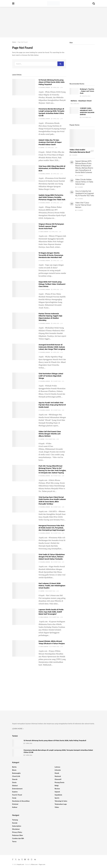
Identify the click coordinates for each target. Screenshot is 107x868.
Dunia (14, 782)
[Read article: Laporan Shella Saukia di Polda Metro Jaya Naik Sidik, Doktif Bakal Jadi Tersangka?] (24, 617)
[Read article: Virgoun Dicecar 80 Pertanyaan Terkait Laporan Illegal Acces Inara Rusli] (24, 231)
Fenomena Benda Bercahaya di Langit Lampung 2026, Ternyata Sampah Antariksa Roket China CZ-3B (51, 112)
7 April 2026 (55, 87)
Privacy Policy (17, 832)
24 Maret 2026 (56, 476)
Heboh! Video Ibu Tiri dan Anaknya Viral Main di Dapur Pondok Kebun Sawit (50, 142)
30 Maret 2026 (50, 439)
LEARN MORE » (18, 729)
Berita (14, 767)
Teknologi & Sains (61, 801)
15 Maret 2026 (54, 617)
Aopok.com (21, 864)
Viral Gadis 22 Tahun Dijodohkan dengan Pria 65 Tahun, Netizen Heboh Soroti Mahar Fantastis (52, 557)
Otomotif (58, 779)
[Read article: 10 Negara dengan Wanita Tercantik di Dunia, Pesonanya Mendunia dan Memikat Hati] (24, 260)
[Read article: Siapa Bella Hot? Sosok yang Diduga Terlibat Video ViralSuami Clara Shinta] (24, 289)
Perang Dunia (59, 782)
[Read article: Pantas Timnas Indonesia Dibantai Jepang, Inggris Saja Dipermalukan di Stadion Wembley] (24, 321)
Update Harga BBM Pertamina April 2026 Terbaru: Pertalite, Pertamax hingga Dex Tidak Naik (52, 197)
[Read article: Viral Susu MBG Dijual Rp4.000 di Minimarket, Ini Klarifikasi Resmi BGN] (24, 173)
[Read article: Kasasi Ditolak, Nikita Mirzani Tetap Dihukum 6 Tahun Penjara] (24, 648)
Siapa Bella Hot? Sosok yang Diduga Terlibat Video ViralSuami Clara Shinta (52, 284)
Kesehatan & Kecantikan (21, 801)
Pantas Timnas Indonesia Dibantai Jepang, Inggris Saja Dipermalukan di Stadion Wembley (50, 317)
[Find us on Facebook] (13, 859)
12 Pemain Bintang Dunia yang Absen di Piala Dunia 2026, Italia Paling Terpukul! (51, 82)
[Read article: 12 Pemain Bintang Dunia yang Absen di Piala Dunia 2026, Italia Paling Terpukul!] (24, 87)
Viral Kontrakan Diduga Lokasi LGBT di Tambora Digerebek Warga (51, 376)
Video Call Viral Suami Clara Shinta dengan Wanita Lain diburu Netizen (50, 434)
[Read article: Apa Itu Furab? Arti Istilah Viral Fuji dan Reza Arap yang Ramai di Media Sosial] (24, 410)
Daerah (15, 779)
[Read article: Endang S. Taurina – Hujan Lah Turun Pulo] (74, 91)
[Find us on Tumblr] (22, 859)
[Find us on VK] (35, 859)
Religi (57, 785)
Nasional (58, 776)
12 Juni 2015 (75, 104)
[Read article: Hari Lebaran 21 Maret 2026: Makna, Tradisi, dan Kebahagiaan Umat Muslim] (24, 591)
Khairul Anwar (45, 87)
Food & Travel (17, 795)
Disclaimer (16, 829)
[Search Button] (94, 3)
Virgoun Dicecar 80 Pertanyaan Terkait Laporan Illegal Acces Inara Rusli (51, 226)
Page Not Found (23, 42)
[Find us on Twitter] (16, 859)
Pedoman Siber (18, 835)
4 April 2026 (55, 174)
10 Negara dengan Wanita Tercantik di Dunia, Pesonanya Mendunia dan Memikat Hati (51, 255)
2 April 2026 (55, 261)
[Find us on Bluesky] (25, 860)
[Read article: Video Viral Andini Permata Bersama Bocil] (82, 138)
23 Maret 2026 (56, 533)
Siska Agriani (44, 232)
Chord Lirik (16, 776)
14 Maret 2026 (54, 646)
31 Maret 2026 (56, 381)
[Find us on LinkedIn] (19, 859)
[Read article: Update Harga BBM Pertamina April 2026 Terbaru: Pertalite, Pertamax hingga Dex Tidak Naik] (24, 202)
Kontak (15, 823)
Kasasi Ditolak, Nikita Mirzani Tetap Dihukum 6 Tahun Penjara (52, 642)
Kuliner (15, 807)
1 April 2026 (55, 323)
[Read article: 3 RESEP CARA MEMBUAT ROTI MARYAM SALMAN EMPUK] (74, 110)
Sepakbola (58, 795)
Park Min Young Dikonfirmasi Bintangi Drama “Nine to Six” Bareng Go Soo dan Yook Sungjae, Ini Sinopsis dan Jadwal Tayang (52, 469)
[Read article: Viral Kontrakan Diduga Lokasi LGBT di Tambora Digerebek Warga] (24, 381)
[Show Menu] (13, 3)
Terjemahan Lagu (61, 804)
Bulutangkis (16, 773)
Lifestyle (58, 770)
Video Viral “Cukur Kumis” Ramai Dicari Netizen (83, 205)
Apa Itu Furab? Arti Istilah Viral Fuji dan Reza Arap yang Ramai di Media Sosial (52, 405)
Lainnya (57, 767)
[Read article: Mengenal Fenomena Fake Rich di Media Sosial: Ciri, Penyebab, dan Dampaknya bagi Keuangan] (24, 533)
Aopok (42, 148)
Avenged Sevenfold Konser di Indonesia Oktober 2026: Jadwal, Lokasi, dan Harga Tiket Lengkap (52, 347)
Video (57, 807)
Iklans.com (34, 864)
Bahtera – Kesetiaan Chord (81, 101)
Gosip (14, 798)
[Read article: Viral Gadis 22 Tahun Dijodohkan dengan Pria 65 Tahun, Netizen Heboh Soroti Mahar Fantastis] (24, 562)
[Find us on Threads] (32, 860)
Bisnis (14, 770)
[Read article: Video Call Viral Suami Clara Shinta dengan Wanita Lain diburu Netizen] (24, 439)
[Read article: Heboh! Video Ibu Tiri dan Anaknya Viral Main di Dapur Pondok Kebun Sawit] (24, 147)
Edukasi (15, 785)
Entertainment (17, 789)
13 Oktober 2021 (86, 117)
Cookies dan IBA (18, 838)
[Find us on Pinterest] (28, 859)
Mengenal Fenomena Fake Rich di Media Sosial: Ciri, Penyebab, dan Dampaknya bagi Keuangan (52, 528)
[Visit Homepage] (53, 3)
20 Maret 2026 (50, 591)
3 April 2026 (54, 232)
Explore (15, 792)
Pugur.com (42, 864)
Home (14, 42)
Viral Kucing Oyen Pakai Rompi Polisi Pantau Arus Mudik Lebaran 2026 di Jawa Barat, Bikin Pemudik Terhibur (52, 501)
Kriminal (15, 804)
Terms (14, 841)
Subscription (17, 826)
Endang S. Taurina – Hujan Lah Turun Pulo (87, 91)
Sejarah (57, 792)
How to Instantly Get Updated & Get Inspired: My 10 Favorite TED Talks (85, 193)
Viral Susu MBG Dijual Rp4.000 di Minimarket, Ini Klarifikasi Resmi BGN (52, 168)
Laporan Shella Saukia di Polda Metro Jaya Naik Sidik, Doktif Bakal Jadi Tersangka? (51, 612)
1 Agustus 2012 (85, 96)
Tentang (15, 820)
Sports (57, 798)
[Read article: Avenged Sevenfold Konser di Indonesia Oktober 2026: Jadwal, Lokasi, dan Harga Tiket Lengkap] (24, 352)
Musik (57, 773)
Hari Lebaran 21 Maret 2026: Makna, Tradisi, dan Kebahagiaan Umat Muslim (52, 586)
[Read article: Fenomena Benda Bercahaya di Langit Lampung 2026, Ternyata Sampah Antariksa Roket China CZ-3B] (24, 116)
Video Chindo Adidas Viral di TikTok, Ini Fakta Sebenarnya (84, 182)
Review (57, 789)
